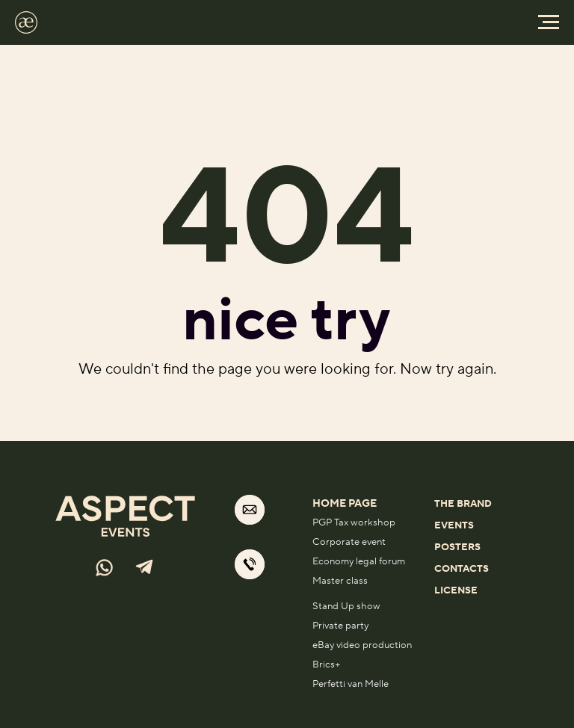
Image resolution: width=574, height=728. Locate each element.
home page (345, 504)
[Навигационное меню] (549, 22)
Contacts (462, 569)
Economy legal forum (359, 561)
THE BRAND (463, 504)
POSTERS (457, 547)
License (456, 590)
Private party (340, 626)
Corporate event (349, 542)
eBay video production (362, 645)
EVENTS (454, 525)
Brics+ (327, 664)
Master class (340, 581)
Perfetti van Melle (351, 684)
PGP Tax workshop (354, 522)
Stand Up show (346, 606)
